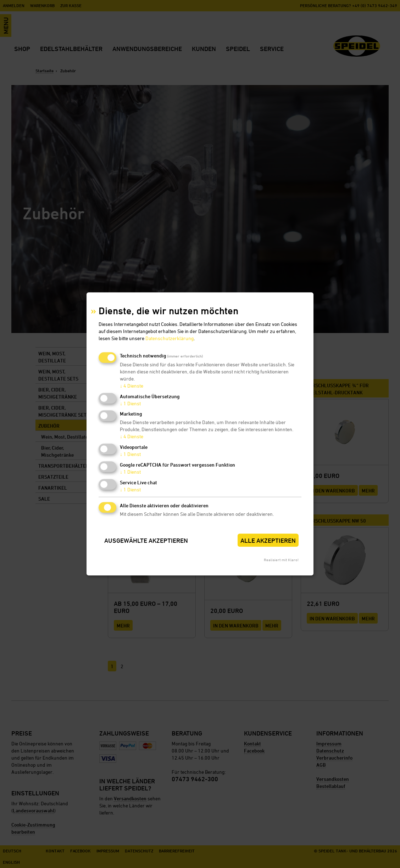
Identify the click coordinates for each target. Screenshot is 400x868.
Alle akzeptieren (268, 540)
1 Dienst (130, 403)
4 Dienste (132, 386)
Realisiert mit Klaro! (281, 560)
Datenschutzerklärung (170, 338)
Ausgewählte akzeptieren (146, 540)
